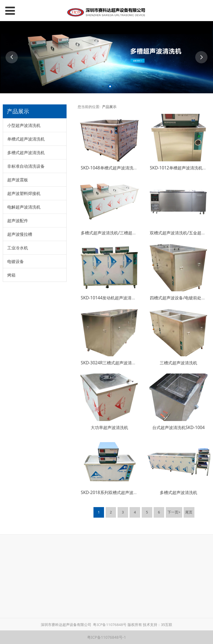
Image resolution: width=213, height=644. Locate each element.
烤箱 (11, 275)
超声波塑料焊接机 (24, 193)
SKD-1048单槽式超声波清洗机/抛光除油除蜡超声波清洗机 (135, 168)
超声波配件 (18, 220)
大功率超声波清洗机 (109, 428)
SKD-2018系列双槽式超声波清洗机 (113, 493)
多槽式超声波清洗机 (26, 152)
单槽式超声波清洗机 (26, 139)
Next (201, 57)
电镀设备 (16, 261)
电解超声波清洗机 (24, 207)
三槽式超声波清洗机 (178, 363)
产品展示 (109, 107)
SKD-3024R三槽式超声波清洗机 (110, 363)
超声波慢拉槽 (20, 234)
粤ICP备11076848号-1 (107, 637)
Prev (12, 57)
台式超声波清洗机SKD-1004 (178, 428)
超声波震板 (18, 180)
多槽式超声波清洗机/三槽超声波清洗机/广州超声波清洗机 (134, 233)
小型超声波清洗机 (24, 125)
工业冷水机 (18, 248)
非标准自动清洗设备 (26, 166)
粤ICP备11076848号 (110, 625)
